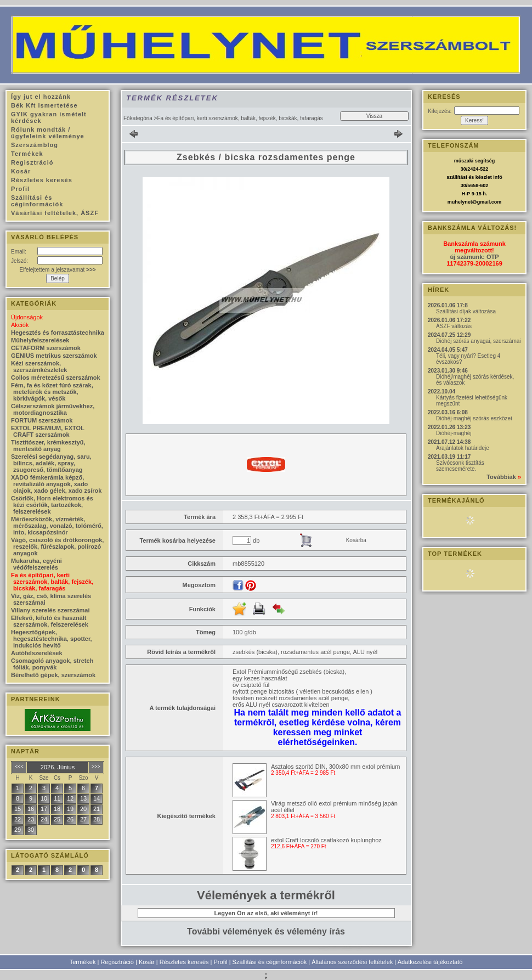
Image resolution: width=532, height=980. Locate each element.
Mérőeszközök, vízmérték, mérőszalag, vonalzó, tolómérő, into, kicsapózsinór (57, 526)
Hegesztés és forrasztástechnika (58, 333)
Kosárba (356, 540)
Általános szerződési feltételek (352, 962)
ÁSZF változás (454, 326)
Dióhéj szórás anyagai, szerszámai (479, 341)
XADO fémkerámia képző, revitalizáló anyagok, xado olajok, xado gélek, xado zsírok (56, 484)
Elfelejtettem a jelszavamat (57, 270)
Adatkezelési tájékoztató (430, 962)
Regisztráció (117, 962)
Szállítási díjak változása (466, 311)
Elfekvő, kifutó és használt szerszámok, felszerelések (50, 621)
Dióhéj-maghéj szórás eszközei (474, 418)
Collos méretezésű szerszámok (56, 378)
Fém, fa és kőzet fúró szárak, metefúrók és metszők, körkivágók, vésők (52, 392)
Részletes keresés (184, 962)
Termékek (83, 962)
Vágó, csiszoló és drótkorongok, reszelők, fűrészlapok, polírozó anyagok (57, 547)
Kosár (147, 962)
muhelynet (460, 202)
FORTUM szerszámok (42, 420)
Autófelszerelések (37, 653)
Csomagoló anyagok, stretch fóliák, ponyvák (52, 664)
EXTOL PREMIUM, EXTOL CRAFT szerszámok (48, 431)
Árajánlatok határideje (463, 448)
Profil (221, 962)
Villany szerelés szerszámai (50, 610)
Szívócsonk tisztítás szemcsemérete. (460, 466)
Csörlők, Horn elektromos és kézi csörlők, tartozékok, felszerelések (52, 505)
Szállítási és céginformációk (270, 962)
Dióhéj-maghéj (454, 433)
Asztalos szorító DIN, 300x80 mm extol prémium (335, 767)
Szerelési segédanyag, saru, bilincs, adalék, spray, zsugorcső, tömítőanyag (51, 463)
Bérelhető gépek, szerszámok (53, 675)
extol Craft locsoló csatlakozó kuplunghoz (326, 840)
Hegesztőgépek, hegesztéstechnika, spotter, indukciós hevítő (52, 639)
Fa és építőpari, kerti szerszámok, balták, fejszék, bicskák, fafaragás (52, 582)
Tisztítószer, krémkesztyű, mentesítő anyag (48, 446)
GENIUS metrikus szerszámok (54, 356)
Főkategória (138, 118)
